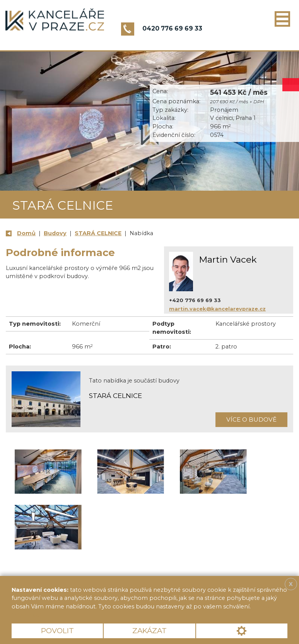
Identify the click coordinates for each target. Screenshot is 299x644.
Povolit (57, 631)
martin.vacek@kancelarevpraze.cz (217, 309)
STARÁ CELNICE (98, 233)
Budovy (55, 233)
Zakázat (149, 631)
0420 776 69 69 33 (172, 28)
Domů (26, 233)
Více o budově (251, 419)
